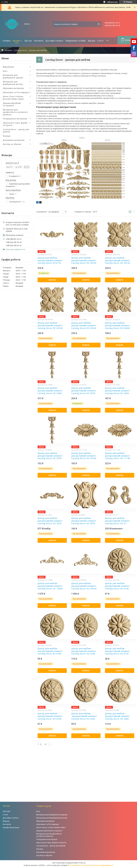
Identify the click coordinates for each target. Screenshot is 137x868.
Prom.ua (82, 863)
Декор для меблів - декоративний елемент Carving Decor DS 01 (118, 521)
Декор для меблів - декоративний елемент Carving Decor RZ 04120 (118, 260)
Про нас (28, 41)
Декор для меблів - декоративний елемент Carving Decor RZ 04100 (84, 260)
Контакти (39, 41)
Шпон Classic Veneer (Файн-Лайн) (51, 827)
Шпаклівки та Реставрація (16, 92)
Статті (100, 41)
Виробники (8, 67)
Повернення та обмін (75, 41)
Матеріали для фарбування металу (13, 83)
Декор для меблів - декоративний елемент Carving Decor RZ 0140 (118, 586)
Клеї (5, 71)
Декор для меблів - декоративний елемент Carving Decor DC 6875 (84, 521)
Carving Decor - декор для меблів (16, 131)
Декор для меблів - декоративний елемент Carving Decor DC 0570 (84, 391)
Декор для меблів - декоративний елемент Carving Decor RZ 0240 (50, 716)
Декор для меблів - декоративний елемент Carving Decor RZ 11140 (118, 456)
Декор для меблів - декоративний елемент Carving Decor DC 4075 (50, 521)
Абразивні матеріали (13, 88)
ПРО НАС (7, 811)
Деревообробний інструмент (12, 104)
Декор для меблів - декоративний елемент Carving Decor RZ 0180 (84, 651)
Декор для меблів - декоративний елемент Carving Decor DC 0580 (50, 391)
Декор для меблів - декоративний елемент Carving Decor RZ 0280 (118, 716)
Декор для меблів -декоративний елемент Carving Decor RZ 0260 (84, 716)
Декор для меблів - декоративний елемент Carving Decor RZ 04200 (118, 326)
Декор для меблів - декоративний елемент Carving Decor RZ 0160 (50, 651)
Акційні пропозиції (11, 827)
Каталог (17, 41)
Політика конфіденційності (102, 865)
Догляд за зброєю (12, 144)
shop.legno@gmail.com (16, 249)
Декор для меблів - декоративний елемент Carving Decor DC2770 (50, 260)
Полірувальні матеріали (15, 119)
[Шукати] (99, 24)
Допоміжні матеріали (14, 140)
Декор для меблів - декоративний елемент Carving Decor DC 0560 (118, 391)
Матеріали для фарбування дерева (13, 76)
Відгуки (91, 41)
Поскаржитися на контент (80, 865)
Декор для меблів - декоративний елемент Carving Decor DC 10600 (50, 586)
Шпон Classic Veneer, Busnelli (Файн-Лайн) (13, 98)
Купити (52, 280)
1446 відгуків (112, 2)
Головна (6, 41)
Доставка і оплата (54, 41)
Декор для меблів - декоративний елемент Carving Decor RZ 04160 (84, 326)
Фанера (7, 136)
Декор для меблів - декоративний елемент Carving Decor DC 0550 (50, 456)
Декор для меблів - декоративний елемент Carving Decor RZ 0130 (118, 651)
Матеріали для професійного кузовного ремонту (15, 112)
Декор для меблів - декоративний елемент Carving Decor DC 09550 (84, 586)
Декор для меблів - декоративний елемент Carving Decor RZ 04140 (50, 326)
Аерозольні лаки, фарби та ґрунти (15, 124)
